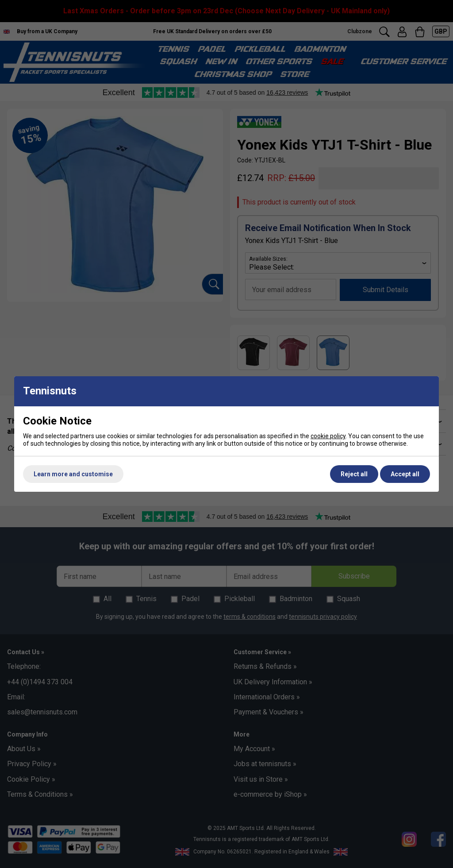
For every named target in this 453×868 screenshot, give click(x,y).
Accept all (405, 474)
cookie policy (328, 436)
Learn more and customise (73, 474)
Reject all (354, 474)
